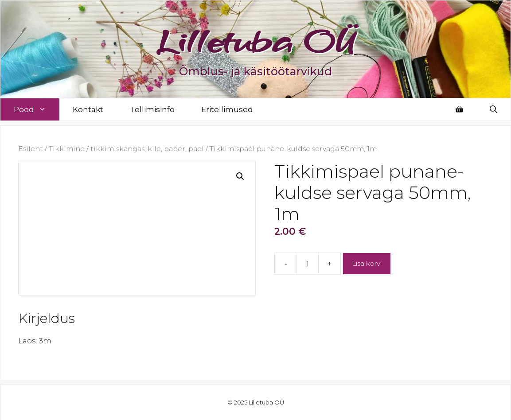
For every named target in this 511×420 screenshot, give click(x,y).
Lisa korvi (367, 263)
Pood (37, 109)
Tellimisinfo (152, 109)
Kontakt (88, 109)
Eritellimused (227, 109)
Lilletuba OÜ (255, 41)
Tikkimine (67, 149)
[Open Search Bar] (493, 109)
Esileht (31, 149)
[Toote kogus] (308, 264)
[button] (240, 176)
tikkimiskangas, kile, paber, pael (147, 149)
